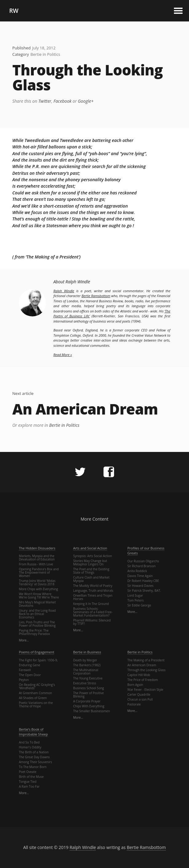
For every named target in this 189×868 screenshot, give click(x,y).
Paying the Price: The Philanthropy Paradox (34, 632)
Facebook (63, 101)
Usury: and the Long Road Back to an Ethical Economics (37, 614)
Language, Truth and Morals (93, 591)
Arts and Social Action (90, 548)
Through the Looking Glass (88, 78)
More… (24, 640)
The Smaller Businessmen (92, 711)
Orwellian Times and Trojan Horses (93, 597)
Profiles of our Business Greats (146, 551)
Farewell (25, 670)
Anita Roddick (137, 571)
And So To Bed (29, 742)
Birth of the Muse (31, 777)
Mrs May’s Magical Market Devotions (37, 604)
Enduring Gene (29, 665)
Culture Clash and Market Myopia (91, 579)
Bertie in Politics (45, 54)
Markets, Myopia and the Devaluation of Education (37, 558)
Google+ (86, 101)
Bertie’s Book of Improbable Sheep (33, 732)
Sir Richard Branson (141, 566)
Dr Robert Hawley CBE (143, 581)
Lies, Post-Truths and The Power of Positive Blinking (37, 624)
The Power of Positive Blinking (89, 695)
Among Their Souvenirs (35, 762)
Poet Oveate (28, 772)
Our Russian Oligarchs (143, 561)
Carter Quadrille (139, 694)
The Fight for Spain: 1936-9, (38, 660)
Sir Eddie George (139, 605)
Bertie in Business (87, 652)
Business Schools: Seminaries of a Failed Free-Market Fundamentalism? (93, 612)
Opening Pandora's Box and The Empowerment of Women (39, 572)
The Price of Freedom (142, 680)
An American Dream (85, 409)
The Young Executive (88, 678)
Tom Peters (135, 600)
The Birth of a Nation (34, 752)
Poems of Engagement (36, 652)
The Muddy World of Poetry (93, 586)
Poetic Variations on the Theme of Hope (36, 704)
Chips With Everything (89, 706)
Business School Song (89, 688)
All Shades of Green (33, 698)
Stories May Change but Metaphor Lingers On (90, 562)
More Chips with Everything (38, 589)
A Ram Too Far (29, 786)
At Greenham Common (35, 693)
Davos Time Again (140, 576)
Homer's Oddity (30, 747)
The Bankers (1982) (87, 665)
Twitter (45, 101)
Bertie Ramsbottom (96, 296)
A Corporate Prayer (87, 701)
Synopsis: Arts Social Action (93, 556)
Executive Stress (85, 683)
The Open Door (30, 675)
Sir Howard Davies (140, 586)
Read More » (63, 355)
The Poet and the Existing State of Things (91, 571)
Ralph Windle (64, 291)
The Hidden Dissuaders (37, 548)
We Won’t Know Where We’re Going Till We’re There (39, 596)
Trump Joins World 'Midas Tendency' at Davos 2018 (37, 582)
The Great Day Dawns (34, 757)
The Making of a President (146, 660)
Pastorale (134, 704)
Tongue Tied (28, 782)
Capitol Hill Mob (139, 675)
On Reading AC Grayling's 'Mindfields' (37, 686)
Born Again (135, 685)
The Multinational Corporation (86, 672)
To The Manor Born (33, 767)
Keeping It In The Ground (91, 604)
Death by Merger (85, 660)
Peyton (24, 680)
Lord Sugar (135, 595)
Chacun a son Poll (140, 699)
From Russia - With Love (36, 564)
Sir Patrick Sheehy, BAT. (144, 591)
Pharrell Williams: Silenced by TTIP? (92, 622)
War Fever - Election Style (145, 690)
